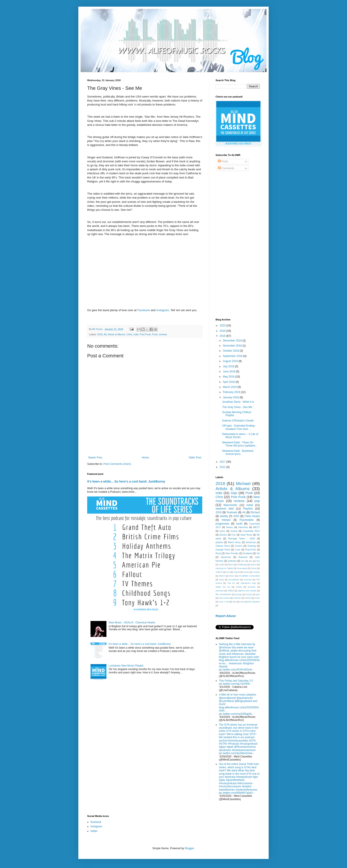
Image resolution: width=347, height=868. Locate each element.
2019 (223, 331)
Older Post (195, 458)
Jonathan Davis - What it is (238, 402)
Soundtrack (234, 580)
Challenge (242, 564)
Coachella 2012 (251, 531)
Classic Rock (223, 546)
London (256, 572)
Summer (248, 580)
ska (234, 602)
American (251, 542)
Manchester (230, 505)
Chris (129, 334)
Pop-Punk (251, 550)
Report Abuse (226, 616)
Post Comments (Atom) (117, 464)
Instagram (163, 310)
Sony (222, 580)
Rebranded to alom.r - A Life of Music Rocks (240, 436)
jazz (258, 594)
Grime (254, 568)
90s (258, 561)
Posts (223, 161)
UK (258, 553)
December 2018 (233, 341)
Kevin (246, 572)
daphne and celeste (247, 591)
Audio (221, 564)
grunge (239, 594)
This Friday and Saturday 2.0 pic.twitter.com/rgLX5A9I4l (236, 682)
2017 (223, 462)
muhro (248, 598)
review (234, 531)
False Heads (252, 516)
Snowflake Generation (249, 576)
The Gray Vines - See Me (237, 407)
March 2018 (230, 387)
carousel (220, 591)
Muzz (232, 576)
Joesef (237, 572)
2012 (223, 467)
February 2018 (232, 392)
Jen (228, 572)
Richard (255, 512)
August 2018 (231, 361)
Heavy (230, 527)
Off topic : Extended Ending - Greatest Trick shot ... (239, 427)
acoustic (252, 587)
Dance (254, 564)
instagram (96, 826)
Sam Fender (232, 553)
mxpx (257, 598)
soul (242, 602)
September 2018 (233, 356)
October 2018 (231, 351)
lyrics (223, 531)
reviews (163, 334)
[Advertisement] (238, 245)
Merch (222, 576)
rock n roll (224, 602)
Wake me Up (223, 587)
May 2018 (229, 377)
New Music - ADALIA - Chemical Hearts (132, 623)
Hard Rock (246, 535)
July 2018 (229, 366)
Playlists (248, 509)
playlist (219, 542)
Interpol (226, 520)
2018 (100, 334)
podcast (232, 561)
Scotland (247, 553)
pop (257, 501)
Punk (155, 334)
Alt (105, 334)
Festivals (232, 512)
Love (238, 550)
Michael (243, 484)
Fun (234, 535)
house (249, 594)
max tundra (224, 598)
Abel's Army (234, 542)
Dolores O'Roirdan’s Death (238, 421)
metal (250, 505)
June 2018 (229, 372)
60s (243, 561)
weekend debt (225, 509)
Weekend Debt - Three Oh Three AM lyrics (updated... (240, 444)
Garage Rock (223, 550)
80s (250, 561)
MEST (256, 527)
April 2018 (229, 382)
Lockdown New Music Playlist (126, 666)
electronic (226, 557)
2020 (223, 326)
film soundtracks (223, 594)
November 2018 (233, 346)
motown (237, 598)
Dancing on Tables (224, 568)
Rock (218, 553)
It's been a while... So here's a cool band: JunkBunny (126, 481)
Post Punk (145, 334)
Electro (223, 535)
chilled (231, 591)
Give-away (242, 568)
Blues (231, 564)
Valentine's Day (248, 583)
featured (243, 557)
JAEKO (219, 572)
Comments (226, 168)
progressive (222, 524)
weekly (224, 516)
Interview (243, 527)
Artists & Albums (117, 334)
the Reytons (254, 602)
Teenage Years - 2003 (241, 538)
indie (136, 334)
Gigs (234, 493)
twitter (94, 831)
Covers (239, 546)
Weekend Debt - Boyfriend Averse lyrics (238, 452)
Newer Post (95, 458)
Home (145, 458)
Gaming (252, 546)
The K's (231, 583)
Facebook (144, 310)
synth (239, 524)
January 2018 (231, 397)
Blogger (189, 848)
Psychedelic (247, 520)
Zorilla (239, 587)
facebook (96, 822)
